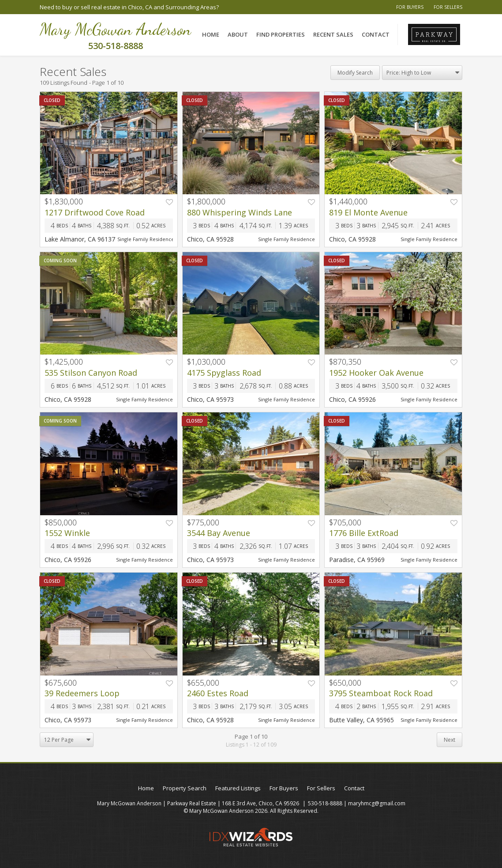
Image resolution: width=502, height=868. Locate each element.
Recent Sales (333, 34)
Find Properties (281, 34)
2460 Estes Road (218, 693)
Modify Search (355, 73)
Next (450, 740)
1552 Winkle (67, 533)
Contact (376, 34)
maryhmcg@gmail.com (377, 803)
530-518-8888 (325, 803)
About (238, 34)
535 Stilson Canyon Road (91, 373)
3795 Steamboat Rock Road (381, 693)
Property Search (185, 788)
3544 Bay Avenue (219, 533)
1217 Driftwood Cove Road (95, 212)
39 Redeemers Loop (82, 693)
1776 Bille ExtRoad (364, 533)
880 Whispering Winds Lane (240, 212)
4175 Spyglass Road (224, 373)
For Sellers (448, 7)
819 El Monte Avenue (368, 212)
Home (211, 34)
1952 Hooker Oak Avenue (376, 373)
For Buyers (410, 7)
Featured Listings (238, 788)
